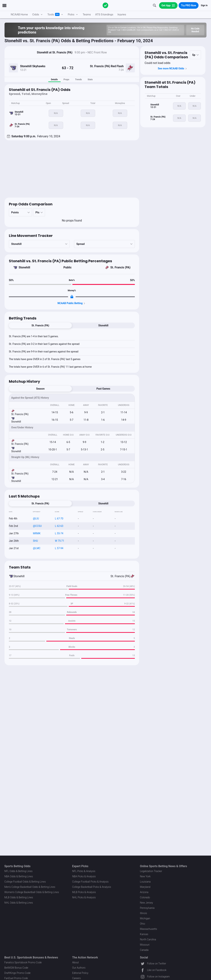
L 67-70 (59, 519)
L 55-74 (59, 533)
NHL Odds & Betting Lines (19, 903)
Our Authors (79, 968)
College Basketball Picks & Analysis (92, 887)
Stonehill (24, 267)
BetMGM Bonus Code (16, 968)
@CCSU (37, 526)
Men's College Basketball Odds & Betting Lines (30, 887)
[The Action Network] (105, 5)
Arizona (144, 892)
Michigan (145, 918)
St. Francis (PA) (120, 267)
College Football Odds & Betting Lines (25, 882)
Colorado (145, 897)
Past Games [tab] (103, 389)
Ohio (142, 924)
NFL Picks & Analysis (84, 871)
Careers (76, 978)
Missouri (145, 945)
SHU (35, 541)
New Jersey (146, 903)
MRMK (37, 533)
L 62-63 (59, 526)
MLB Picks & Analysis (84, 892)
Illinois (143, 913)
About (76, 962)
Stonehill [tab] (103, 325)
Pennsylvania (147, 908)
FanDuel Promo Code (16, 978)
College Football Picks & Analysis (90, 882)
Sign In (204, 5)
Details (54, 80)
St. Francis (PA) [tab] (40, 325)
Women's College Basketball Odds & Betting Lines (32, 892)
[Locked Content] (72, 297)
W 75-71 (59, 541)
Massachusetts (148, 929)
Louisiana (145, 882)
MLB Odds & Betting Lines (19, 897)
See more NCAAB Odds (173, 69)
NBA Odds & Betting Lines (19, 876)
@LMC (37, 548)
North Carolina (148, 939)
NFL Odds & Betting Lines (18, 871)
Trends (78, 80)
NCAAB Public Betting (72, 303)
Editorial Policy (80, 973)
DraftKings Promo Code (17, 973)
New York (145, 876)
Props (66, 80)
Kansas (144, 934)
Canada (144, 950)
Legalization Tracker (151, 871)
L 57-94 (59, 548)
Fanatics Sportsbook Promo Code (23, 962)
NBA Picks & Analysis (84, 876)
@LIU (36, 519)
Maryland (145, 887)
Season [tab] (40, 389)
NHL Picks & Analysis (84, 897)
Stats (90, 80)
